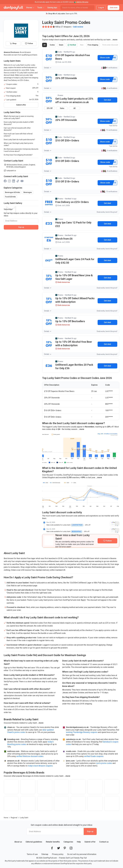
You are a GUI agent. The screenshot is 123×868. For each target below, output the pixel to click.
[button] (43, 27)
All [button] (74, 108)
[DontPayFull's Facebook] (52, 848)
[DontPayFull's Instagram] (71, 848)
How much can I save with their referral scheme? (18, 135)
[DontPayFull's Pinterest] (65, 848)
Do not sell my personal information (82, 854)
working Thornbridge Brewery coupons (82, 732)
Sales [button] (62, 108)
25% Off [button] (50, 108)
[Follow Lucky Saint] (107, 541)
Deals (62, 46)
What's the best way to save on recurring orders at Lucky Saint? (19, 117)
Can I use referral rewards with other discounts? (17, 129)
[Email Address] (21, 221)
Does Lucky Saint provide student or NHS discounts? (19, 123)
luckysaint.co (10, 171)
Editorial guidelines (34, 842)
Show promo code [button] (105, 58)
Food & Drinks (10, 197)
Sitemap (45, 854)
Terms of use (32, 854)
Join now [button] (113, 8)
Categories (68, 842)
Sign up (21, 227)
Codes (53, 46)
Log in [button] (101, 8)
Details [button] (48, 68)
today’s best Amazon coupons (40, 766)
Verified (72, 46)
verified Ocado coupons (94, 756)
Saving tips (52, 8)
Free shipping (93, 46)
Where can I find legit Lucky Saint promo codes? (18, 144)
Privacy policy (58, 854)
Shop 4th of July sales (57, 14)
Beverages (28, 192)
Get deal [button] (107, 203)
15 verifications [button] (109, 130)
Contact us (104, 842)
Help (79, 842)
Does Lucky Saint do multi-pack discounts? (19, 140)
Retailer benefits (53, 842)
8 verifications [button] (109, 171)
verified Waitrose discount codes (30, 756)
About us (18, 842)
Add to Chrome (82, 2)
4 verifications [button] (109, 68)
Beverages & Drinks (13, 192)
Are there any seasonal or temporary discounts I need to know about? (21, 150)
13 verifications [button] (109, 192)
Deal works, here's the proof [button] (107, 212)
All (45, 46)
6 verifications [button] (109, 88)
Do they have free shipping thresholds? (18, 155)
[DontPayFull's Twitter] (59, 848)
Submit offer (21, 105)
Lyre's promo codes (104, 763)
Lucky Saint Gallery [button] (13, 203)
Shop (13, 43)
